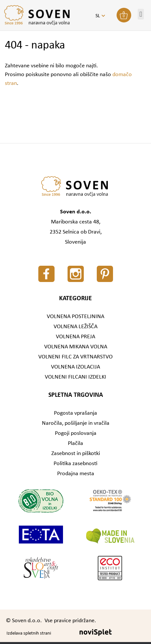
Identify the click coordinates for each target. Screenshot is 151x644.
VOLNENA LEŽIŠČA (75, 327)
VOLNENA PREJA (75, 337)
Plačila (75, 443)
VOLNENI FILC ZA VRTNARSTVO (75, 357)
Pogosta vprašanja (75, 413)
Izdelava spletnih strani (29, 633)
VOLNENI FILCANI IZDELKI (75, 377)
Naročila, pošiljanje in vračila (76, 423)
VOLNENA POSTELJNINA (75, 317)
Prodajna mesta (76, 474)
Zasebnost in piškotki (76, 454)
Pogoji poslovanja (76, 433)
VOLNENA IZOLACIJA (75, 367)
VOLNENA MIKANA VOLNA (76, 347)
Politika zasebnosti (75, 464)
